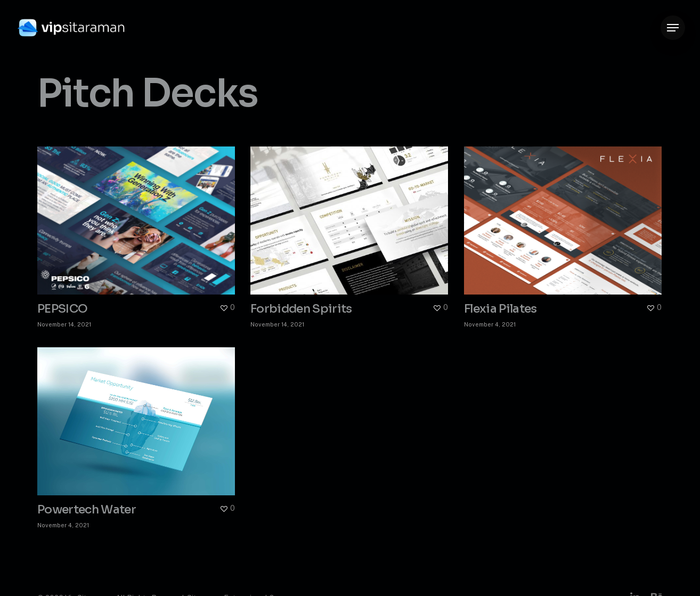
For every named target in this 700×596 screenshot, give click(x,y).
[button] (673, 28)
